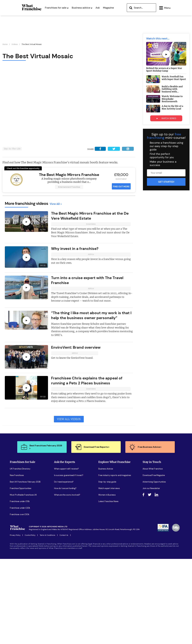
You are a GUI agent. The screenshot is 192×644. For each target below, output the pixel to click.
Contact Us (64, 536)
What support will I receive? (66, 469)
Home (5, 45)
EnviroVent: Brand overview (76, 348)
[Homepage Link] (32, 10)
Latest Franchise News (108, 502)
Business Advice (106, 469)
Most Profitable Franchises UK (23, 496)
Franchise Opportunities (21, 489)
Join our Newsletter (151, 489)
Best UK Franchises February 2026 (25, 482)
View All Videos (69, 420)
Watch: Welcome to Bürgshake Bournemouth (172, 100)
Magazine (108, 7)
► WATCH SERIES (166, 119)
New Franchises (17, 476)
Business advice (82, 7)
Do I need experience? (64, 482)
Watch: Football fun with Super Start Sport (174, 79)
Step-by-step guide (107, 482)
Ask (98, 7)
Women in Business (107, 496)
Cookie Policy (30, 536)
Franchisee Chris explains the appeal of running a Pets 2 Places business (87, 381)
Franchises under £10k (20, 502)
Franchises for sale (57, 7)
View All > (56, 205)
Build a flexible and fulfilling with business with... (172, 90)
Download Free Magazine (154, 476)
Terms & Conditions (48, 536)
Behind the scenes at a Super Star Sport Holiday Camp (164, 70)
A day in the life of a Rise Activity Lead (172, 108)
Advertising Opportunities (154, 482)
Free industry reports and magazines (115, 476)
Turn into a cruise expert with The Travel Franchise (87, 281)
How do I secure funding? (65, 489)
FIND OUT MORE (121, 187)
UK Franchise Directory (20, 469)
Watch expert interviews (109, 489)
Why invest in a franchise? (75, 249)
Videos (15, 45)
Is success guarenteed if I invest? (69, 476)
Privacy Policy (15, 536)
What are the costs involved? (67, 496)
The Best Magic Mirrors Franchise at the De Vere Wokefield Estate (90, 216)
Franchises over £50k (19, 515)
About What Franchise (153, 469)
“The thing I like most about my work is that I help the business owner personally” (91, 316)
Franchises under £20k (20, 509)
